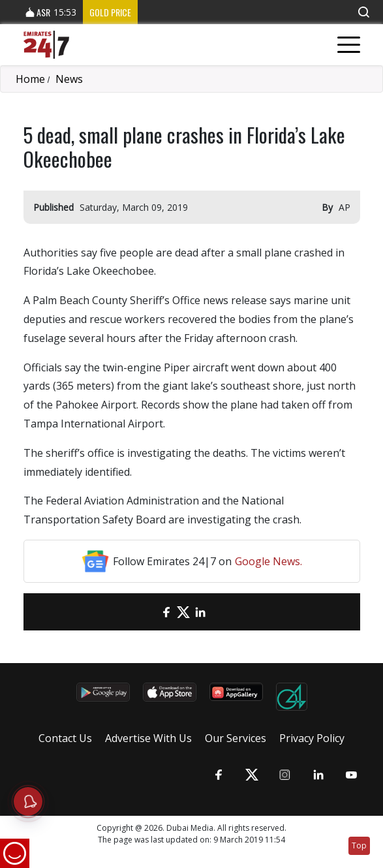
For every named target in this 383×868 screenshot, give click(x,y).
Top (359, 845)
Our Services (236, 738)
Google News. (268, 561)
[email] (149, 612)
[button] (363, 12)
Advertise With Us (148, 738)
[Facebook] (166, 612)
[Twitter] (183, 612)
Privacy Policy (312, 738)
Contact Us (65, 738)
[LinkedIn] (200, 612)
